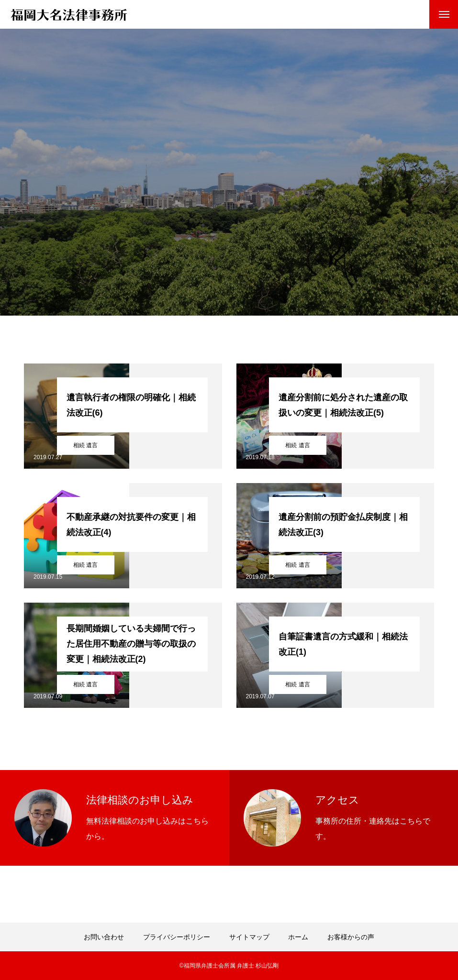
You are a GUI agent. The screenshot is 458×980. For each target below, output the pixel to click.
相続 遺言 (85, 445)
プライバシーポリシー (177, 937)
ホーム (298, 937)
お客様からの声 (351, 937)
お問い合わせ (104, 937)
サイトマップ (249, 937)
